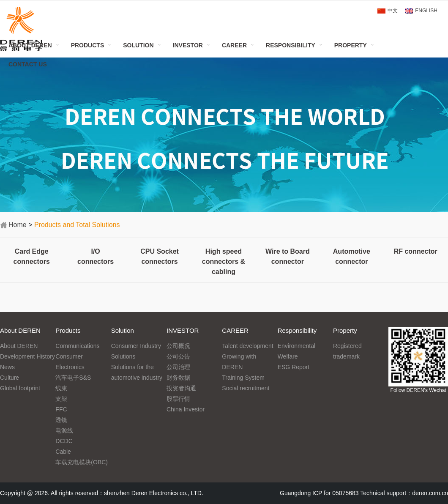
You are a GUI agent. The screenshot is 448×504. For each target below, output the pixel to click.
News (7, 367)
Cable (63, 452)
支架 (61, 399)
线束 (61, 388)
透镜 (61, 420)
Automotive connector (352, 256)
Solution (138, 45)
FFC (61, 409)
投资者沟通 (181, 388)
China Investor (186, 409)
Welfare (288, 356)
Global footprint (20, 388)
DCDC (64, 441)
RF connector (416, 251)
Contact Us (28, 64)
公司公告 (178, 356)
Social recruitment (246, 388)
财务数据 (178, 378)
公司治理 (178, 367)
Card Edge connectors (32, 256)
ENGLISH (426, 11)
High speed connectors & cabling (224, 262)
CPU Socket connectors (160, 256)
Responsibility (291, 45)
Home (18, 225)
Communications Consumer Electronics (77, 356)
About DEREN (30, 45)
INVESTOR (188, 45)
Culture (10, 378)
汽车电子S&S (73, 378)
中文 (393, 11)
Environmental (297, 346)
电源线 (64, 430)
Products (88, 45)
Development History (27, 356)
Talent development (247, 346)
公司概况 (178, 346)
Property (351, 45)
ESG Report (294, 367)
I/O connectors (96, 256)
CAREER (234, 45)
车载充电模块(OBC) (82, 462)
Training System (243, 378)
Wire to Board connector (288, 256)
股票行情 (178, 399)
